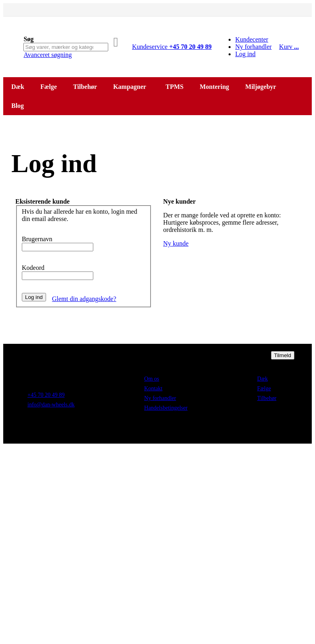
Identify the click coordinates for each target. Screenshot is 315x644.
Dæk (262, 379)
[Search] (116, 42)
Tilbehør (267, 398)
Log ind (245, 54)
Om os (152, 379)
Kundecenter (252, 39)
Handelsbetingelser (166, 408)
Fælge (264, 388)
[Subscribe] (283, 355)
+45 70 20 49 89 (46, 395)
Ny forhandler (253, 47)
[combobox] (66, 47)
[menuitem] (19, 106)
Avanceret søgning (47, 55)
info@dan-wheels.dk (51, 405)
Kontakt (153, 388)
